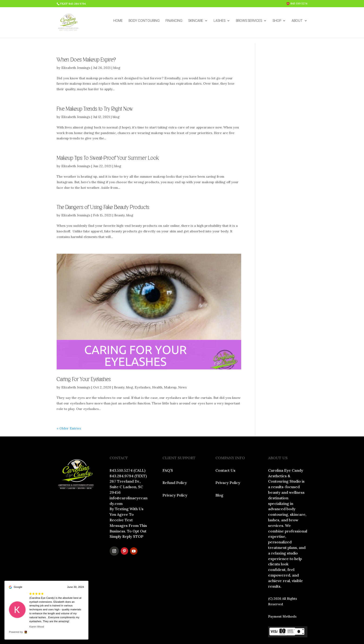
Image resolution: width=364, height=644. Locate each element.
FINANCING (174, 24)
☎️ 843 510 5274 (297, 4)
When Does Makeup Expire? (86, 48)
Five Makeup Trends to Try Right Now (95, 97)
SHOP (277, 24)
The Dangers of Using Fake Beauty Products (103, 195)
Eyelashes (143, 375)
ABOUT (297, 24)
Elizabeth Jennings (76, 56)
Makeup (170, 375)
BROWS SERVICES (249, 24)
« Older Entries (69, 416)
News (182, 375)
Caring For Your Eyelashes (84, 367)
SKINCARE (196, 24)
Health (157, 375)
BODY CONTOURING (144, 24)
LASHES (219, 24)
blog (117, 56)
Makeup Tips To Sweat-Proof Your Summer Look (108, 146)
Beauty (119, 203)
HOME (118, 24)
